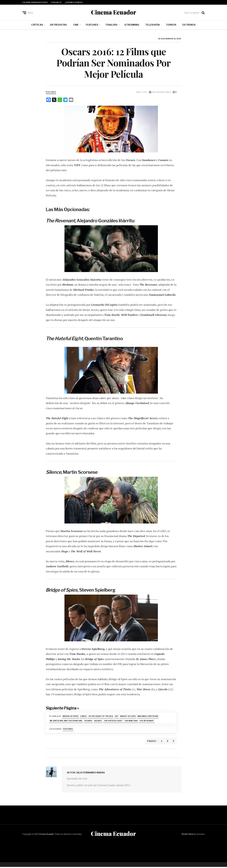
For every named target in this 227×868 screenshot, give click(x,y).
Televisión (152, 25)
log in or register (192, 13)
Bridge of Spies (71, 717)
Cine (76, 25)
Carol (84, 717)
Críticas (37, 25)
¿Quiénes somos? (74, 2)
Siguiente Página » (63, 708)
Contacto (56, 2)
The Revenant (149, 721)
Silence (99, 721)
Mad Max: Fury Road (150, 717)
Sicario (89, 721)
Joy (118, 717)
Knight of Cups (129, 717)
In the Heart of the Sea (102, 717)
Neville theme (188, 835)
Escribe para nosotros (35, 2)
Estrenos (189, 25)
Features (92, 25)
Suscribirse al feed (170, 39)
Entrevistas (58, 25)
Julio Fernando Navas (91, 773)
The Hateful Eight (114, 721)
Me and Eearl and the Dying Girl (66, 721)
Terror (171, 25)
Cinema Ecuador (113, 12)
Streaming (132, 25)
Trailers (111, 25)
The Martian (132, 721)
